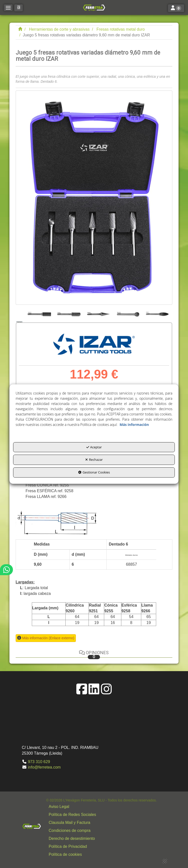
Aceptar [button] (94, 447)
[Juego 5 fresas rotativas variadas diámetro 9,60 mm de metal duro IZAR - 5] (128, 314)
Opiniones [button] (94, 655)
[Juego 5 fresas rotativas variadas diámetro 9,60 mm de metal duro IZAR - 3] (69, 314)
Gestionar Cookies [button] (94, 472)
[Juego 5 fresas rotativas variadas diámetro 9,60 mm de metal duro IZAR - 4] (98, 314)
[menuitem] (102, 807)
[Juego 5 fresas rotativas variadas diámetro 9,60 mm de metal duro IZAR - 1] (20, 314)
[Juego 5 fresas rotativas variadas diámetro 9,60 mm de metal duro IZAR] (94, 198)
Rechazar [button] (94, 460)
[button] (94, 7)
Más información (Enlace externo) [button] (48, 638)
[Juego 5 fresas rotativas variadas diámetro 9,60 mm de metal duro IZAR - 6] (157, 314)
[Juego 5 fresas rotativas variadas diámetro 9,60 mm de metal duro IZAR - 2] (39, 314)
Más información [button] (134, 425)
